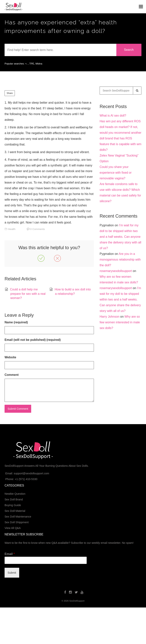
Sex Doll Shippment (17, 522)
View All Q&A (13, 528)
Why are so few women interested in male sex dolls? (120, 322)
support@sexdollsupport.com (31, 473)
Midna (39, 64)
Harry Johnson (109, 317)
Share (10, 93)
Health (12, 229)
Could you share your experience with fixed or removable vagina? (116, 173)
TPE (32, 64)
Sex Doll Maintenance (18, 517)
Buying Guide (13, 505)
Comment (12, 375)
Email (10, 554)
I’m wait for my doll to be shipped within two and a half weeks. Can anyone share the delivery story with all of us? (120, 237)
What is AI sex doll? (113, 116)
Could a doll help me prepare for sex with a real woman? (28, 294)
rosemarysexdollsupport (116, 271)
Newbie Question (15, 494)
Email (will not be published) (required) (33, 340)
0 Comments (38, 229)
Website (10, 357)
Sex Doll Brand (14, 499)
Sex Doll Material (15, 511)
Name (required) (16, 322)
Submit (12, 573)
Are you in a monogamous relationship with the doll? (120, 260)
